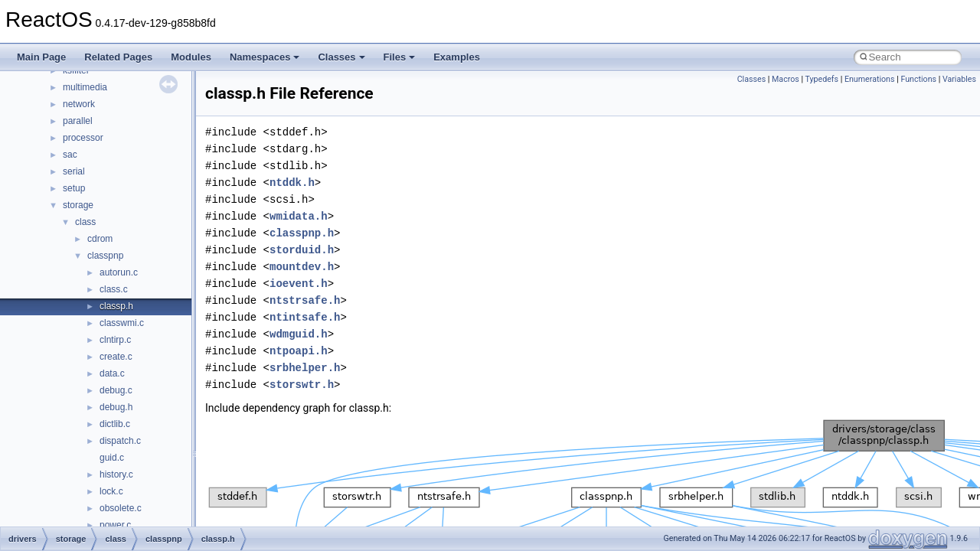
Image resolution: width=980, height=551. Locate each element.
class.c (114, 289)
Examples (457, 57)
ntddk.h (292, 183)
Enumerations (870, 79)
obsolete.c (121, 508)
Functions (918, 79)
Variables (959, 79)
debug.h (116, 407)
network (79, 104)
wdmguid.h (299, 334)
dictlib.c (115, 424)
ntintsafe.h (305, 317)
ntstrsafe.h (305, 300)
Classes (341, 57)
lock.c (111, 491)
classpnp (105, 256)
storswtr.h (302, 385)
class (85, 222)
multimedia (85, 87)
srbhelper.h (305, 368)
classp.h (116, 306)
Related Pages (118, 57)
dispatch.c (120, 441)
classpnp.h (302, 233)
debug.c (116, 390)
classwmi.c (122, 323)
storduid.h (302, 250)
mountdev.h (302, 267)
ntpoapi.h (299, 351)
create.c (116, 357)
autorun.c (119, 272)
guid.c (112, 458)
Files (400, 57)
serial (74, 171)
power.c (115, 525)
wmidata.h (299, 216)
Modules (191, 57)
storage (78, 205)
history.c (116, 474)
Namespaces (265, 57)
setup (74, 188)
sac (70, 155)
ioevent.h (299, 284)
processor (83, 138)
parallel (78, 121)
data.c (112, 373)
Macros (786, 79)
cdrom (100, 239)
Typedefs (822, 79)
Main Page (41, 57)
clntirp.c (115, 340)
